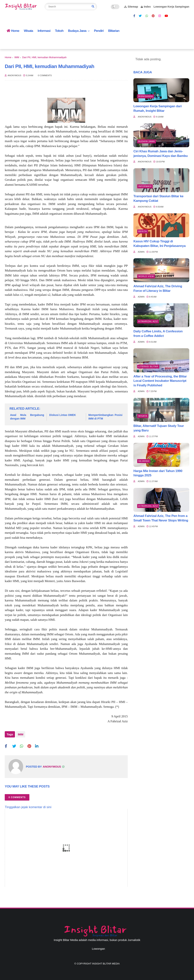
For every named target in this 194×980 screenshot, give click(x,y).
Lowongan (98, 947)
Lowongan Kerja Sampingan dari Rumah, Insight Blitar (158, 108)
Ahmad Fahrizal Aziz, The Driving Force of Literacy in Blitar (158, 288)
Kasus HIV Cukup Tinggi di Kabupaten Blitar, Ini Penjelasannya (159, 244)
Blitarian (114, 31)
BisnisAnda (146, 96)
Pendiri (99, 31)
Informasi (44, 31)
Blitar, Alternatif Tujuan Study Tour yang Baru (159, 428)
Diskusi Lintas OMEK (63, 415)
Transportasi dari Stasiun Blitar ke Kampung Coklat (158, 198)
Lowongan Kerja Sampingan (171, 7)
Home (13, 31)
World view (146, 276)
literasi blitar (148, 366)
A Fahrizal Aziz (148, 321)
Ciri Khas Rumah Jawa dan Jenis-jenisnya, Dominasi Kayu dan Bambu (160, 154)
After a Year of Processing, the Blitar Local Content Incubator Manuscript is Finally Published (160, 381)
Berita (143, 231)
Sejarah (144, 461)
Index (146, 7)
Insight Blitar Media (106, 962)
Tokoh (59, 31)
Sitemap (131, 7)
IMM (17, 57)
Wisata (29, 31)
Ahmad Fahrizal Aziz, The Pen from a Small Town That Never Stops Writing (161, 518)
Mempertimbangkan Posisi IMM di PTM (106, 417)
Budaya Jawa (77, 31)
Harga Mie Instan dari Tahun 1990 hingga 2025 (158, 473)
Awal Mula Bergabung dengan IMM (27, 417)
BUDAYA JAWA (147, 141)
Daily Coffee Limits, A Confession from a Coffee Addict (158, 334)
